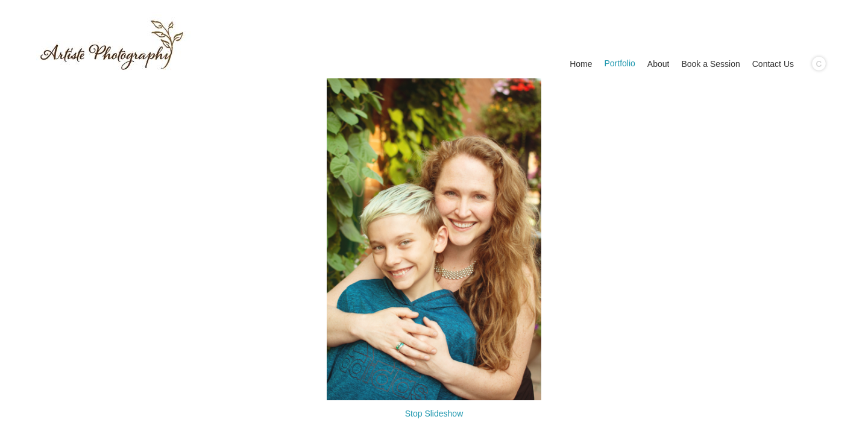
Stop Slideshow (434, 414)
